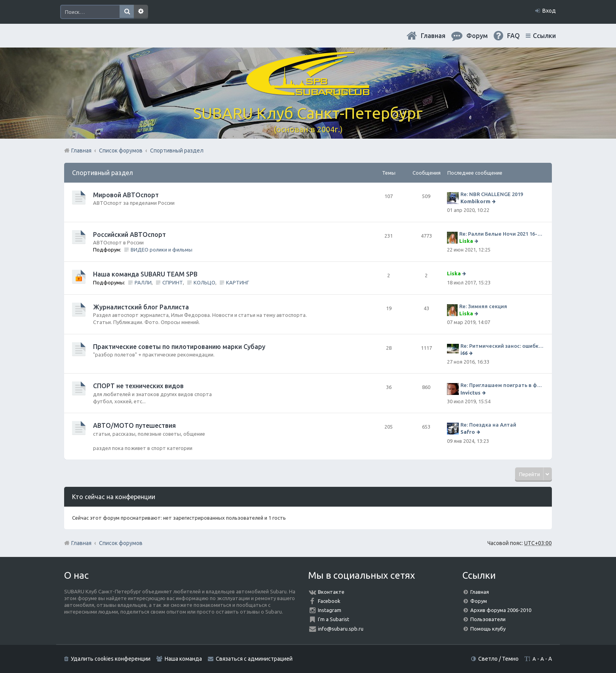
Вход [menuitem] (549, 11)
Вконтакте (331, 592)
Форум (479, 601)
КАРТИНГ (238, 282)
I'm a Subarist (334, 619)
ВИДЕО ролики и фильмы (162, 250)
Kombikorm (475, 201)
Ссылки (544, 36)
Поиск (127, 12)
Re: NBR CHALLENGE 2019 (492, 194)
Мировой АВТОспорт (126, 195)
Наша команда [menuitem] (183, 659)
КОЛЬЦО (204, 282)
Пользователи (488, 619)
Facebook (329, 601)
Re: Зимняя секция (483, 306)
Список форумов (121, 543)
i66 (464, 353)
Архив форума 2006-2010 (501, 610)
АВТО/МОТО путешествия (134, 425)
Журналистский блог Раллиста (141, 307)
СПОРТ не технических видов (138, 386)
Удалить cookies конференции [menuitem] (111, 659)
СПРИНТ (173, 282)
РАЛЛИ (143, 282)
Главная (433, 36)
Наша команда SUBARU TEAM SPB (145, 274)
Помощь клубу (488, 629)
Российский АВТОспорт (129, 235)
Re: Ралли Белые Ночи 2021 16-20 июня (502, 234)
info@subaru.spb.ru (341, 629)
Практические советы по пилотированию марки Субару (179, 347)
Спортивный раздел (103, 173)
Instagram (330, 610)
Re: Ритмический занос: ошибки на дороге (502, 346)
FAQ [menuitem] (513, 36)
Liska (466, 241)
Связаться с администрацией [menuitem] (254, 659)
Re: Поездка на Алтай (488, 425)
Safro (468, 432)
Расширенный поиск (141, 12)
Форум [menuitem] (477, 36)
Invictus (471, 393)
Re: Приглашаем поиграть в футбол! (502, 385)
